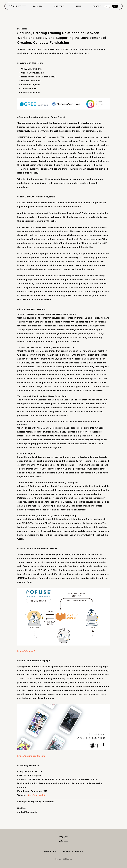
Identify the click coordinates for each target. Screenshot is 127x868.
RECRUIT (97, 6)
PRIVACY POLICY (51, 851)
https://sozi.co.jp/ (36, 795)
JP (107, 6)
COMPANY (59, 6)
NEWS (79, 6)
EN (115, 6)
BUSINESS (38, 6)
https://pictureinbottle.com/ (31, 756)
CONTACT (79, 851)
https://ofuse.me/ (26, 651)
